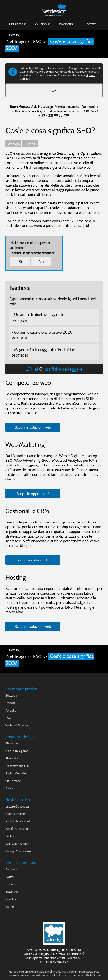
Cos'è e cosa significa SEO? (50, 45)
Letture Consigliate (17, 806)
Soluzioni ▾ (42, 24)
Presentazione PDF (17, 766)
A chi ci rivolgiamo (17, 751)
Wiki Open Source (17, 844)
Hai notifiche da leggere (54, 369)
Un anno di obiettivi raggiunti (39, 315)
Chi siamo (12, 743)
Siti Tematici (13, 781)
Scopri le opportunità (33, 494)
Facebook (88, 107)
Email (30, 144)
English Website (16, 773)
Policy (9, 788)
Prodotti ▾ (66, 24)
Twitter (15, 111)
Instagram (11, 892)
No (41, 262)
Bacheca (11, 836)
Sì (20, 262)
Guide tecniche (15, 814)
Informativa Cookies (41, 72)
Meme (10, 907)
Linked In (11, 884)
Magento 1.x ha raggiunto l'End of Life (45, 350)
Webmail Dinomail (17, 725)
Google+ (11, 899)
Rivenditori (12, 758)
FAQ (37, 42)
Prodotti (10, 703)
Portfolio (11, 711)
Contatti (90, 24)
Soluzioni (11, 696)
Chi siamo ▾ (17, 24)
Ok (54, 90)
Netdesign (16, 42)
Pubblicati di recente (18, 821)
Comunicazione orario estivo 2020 (43, 332)
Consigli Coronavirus (18, 851)
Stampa (13, 144)
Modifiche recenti (17, 829)
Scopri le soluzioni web (33, 427)
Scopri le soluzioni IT (33, 560)
